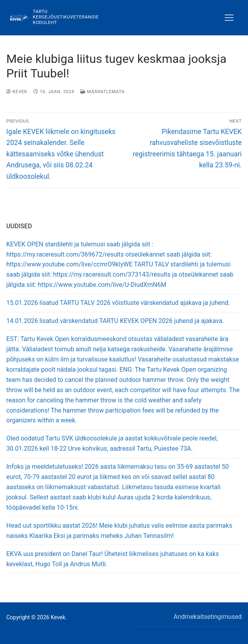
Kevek (17, 92)
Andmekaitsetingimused (208, 617)
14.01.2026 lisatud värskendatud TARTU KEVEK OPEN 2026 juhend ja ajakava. (115, 321)
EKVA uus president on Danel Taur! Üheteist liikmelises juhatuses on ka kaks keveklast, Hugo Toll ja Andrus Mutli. (113, 559)
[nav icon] (229, 18)
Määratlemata (102, 92)
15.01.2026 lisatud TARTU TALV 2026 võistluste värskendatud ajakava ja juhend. (118, 303)
